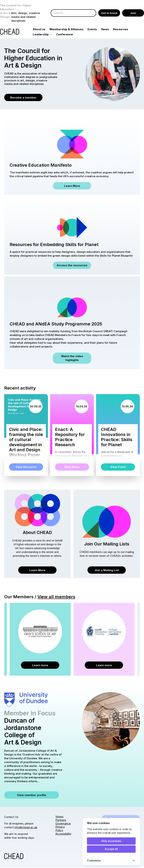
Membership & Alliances (71, 30)
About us (43, 30)
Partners (61, 821)
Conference (69, 35)
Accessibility (63, 834)
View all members (56, 597)
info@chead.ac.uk (26, 828)
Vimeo (59, 817)
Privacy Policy (60, 829)
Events (96, 30)
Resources (125, 30)
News (109, 30)
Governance (63, 824)
